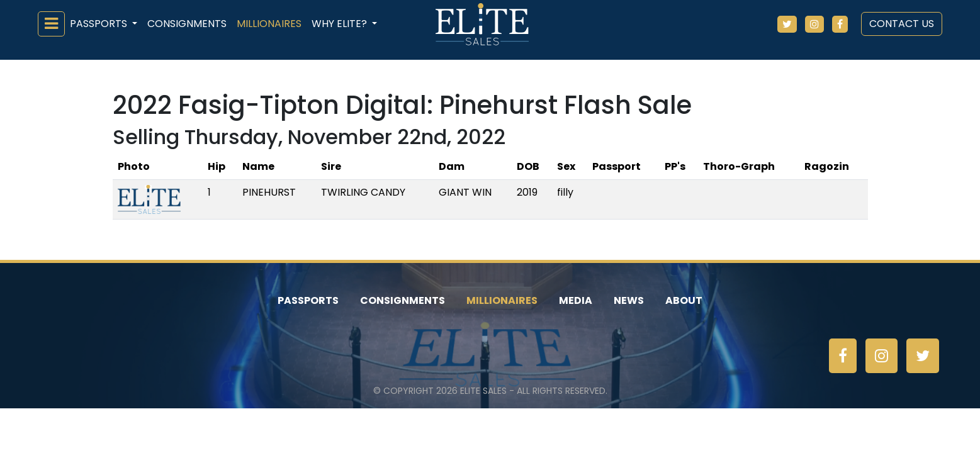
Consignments (187, 24)
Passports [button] (100, 24)
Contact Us (902, 24)
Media (576, 300)
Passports (308, 300)
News (629, 300)
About (684, 300)
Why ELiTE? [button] (341, 24)
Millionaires (269, 24)
